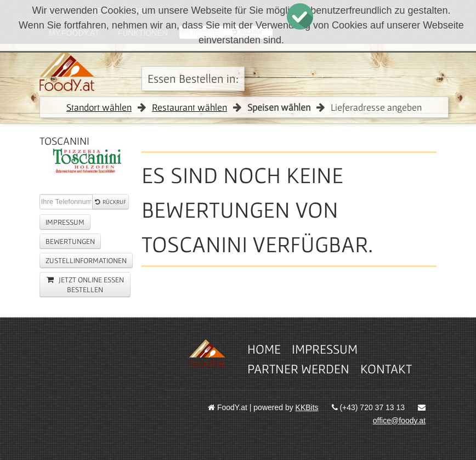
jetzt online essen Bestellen (85, 285)
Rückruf (110, 202)
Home (264, 349)
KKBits (307, 407)
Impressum (65, 222)
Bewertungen (70, 241)
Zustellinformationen (86, 260)
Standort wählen (99, 107)
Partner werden (298, 369)
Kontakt (386, 369)
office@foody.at (399, 421)
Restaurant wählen (189, 107)
